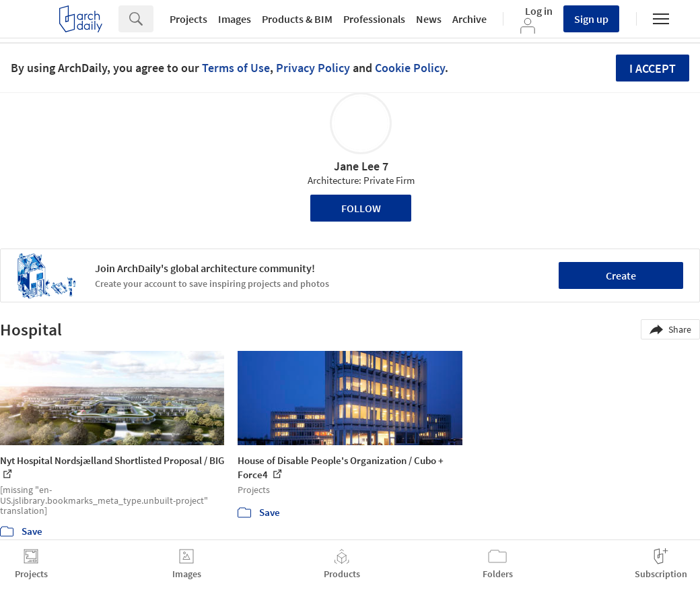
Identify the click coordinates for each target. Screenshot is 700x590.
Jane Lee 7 (361, 166)
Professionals (374, 19)
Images (235, 19)
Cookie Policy (410, 68)
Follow (361, 208)
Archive (469, 19)
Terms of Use (236, 68)
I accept (653, 68)
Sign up (591, 19)
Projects (188, 19)
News (429, 19)
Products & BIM (297, 19)
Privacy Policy (313, 68)
